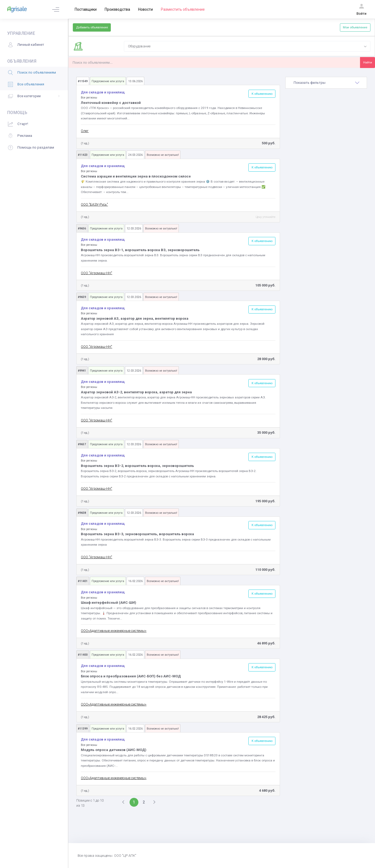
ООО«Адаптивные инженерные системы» (114, 631)
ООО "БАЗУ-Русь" (94, 204)
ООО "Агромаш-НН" (96, 273)
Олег (85, 131)
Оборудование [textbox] (139, 46)
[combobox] (247, 46)
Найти (368, 62)
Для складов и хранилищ (103, 92)
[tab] (326, 83)
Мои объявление (355, 27)
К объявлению (262, 94)
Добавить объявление (92, 27)
